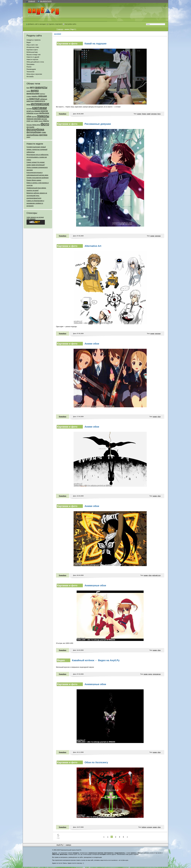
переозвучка (157, 674)
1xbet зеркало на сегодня (35, 217)
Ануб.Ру (60, 845)
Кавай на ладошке (95, 44)
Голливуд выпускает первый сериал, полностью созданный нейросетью (37, 150)
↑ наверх (68, 845)
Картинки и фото (32, 50)
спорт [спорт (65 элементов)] (28, 121)
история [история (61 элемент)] (29, 108)
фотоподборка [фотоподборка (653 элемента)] (35, 129)
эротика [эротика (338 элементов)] (43, 135)
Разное (29, 67)
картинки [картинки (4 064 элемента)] (40, 108)
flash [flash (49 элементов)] (28, 88)
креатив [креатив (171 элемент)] (44, 111)
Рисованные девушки (98, 124)
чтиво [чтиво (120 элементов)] (44, 132)
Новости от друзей (33, 57)
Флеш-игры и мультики (34, 74)
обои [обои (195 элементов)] (29, 116)
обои (159, 417)
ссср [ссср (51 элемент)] (32, 121)
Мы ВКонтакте (46, 1)
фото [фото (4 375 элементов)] (45, 124)
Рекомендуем (31, 69)
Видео (29, 42)
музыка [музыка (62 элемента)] (36, 113)
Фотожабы (30, 77)
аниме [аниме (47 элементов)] (28, 91)
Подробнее (63, 114)
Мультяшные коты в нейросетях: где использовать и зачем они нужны (38, 157)
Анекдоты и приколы (34, 40)
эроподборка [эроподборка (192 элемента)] (33, 135)
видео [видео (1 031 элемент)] (35, 90)
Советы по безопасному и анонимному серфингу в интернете (35, 203)
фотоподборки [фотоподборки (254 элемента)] (34, 132)
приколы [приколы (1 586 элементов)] (43, 116)
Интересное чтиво (33, 47)
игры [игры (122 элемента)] (29, 104)
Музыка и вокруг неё (33, 55)
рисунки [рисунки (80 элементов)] (44, 119)
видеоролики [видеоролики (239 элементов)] (33, 93)
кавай (149, 114)
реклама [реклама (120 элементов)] (37, 119)
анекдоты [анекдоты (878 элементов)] (41, 87)
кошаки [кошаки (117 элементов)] (37, 111)
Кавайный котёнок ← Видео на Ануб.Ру (96, 660)
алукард (150, 827)
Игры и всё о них (32, 45)
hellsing (144, 827)
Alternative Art (93, 246)
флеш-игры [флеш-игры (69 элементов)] (36, 125)
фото (159, 114)
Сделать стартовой (54, 24)
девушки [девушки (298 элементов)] (42, 96)
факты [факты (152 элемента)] (46, 121)
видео (150, 674)
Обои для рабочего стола (35, 62)
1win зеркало (31, 219)
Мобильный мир (32, 52)
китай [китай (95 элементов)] (29, 111)
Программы (31, 64)
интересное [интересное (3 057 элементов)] (40, 104)
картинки (154, 114)
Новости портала (32, 60)
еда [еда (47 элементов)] (28, 99)
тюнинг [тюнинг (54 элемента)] (41, 121)
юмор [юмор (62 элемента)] (28, 137)
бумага (144, 114)
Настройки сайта (69, 24)
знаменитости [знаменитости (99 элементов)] (40, 101)
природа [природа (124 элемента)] (30, 119)
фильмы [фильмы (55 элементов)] (29, 125)
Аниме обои (92, 344)
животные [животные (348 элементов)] (34, 99)
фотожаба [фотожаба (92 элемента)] (30, 127)
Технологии (30, 72)
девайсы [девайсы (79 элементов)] (35, 96)
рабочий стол (156, 575)
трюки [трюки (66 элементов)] (36, 121)
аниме (139, 114)
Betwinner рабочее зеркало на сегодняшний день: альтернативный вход (37, 196)
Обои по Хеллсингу (96, 762)
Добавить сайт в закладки (36, 24)
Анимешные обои (95, 585)
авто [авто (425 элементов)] (32, 87)
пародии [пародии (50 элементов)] (34, 117)
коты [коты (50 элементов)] (33, 111)
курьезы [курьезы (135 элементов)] (30, 113)
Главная (32, 1)
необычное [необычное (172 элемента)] (44, 113)
